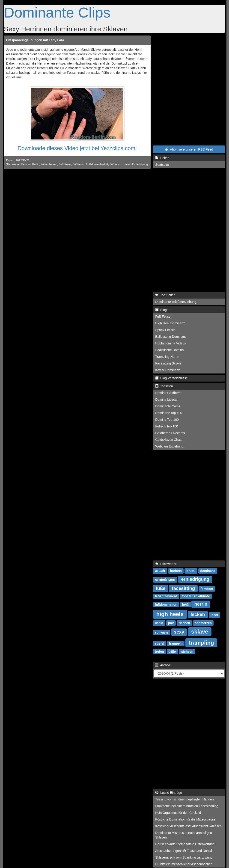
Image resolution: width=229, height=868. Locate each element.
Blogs (162, 310)
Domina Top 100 (167, 420)
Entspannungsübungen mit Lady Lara (35, 40)
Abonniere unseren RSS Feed (189, 149)
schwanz (162, 632)
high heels (170, 614)
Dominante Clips (57, 12)
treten (159, 652)
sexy (179, 632)
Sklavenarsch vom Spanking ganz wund (184, 857)
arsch (160, 571)
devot (127, 164)
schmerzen (203, 623)
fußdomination (166, 604)
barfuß (104, 164)
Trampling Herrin (167, 357)
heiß (185, 604)
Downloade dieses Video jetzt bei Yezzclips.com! (77, 148)
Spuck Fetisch (165, 330)
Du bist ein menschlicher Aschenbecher (183, 864)
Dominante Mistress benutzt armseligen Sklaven (184, 835)
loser (214, 615)
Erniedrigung (140, 164)
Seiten (162, 158)
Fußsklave (92, 164)
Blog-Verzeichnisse (171, 378)
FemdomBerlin (30, 164)
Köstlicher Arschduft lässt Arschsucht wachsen (188, 826)
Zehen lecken (49, 164)
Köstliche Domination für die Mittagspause (185, 819)
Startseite (162, 165)
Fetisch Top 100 (167, 426)
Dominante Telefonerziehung (176, 302)
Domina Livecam (167, 400)
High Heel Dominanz (170, 323)
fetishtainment (166, 596)
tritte (172, 652)
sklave (200, 632)
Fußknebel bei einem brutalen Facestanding (187, 806)
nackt (159, 623)
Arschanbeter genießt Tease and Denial (184, 851)
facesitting (183, 588)
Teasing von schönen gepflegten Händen (184, 799)
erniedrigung (195, 579)
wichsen (187, 652)
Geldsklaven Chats (169, 440)
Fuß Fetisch (164, 317)
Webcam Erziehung (169, 446)
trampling (201, 643)
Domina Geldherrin (169, 393)
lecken (198, 614)
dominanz (208, 571)
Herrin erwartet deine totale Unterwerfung (185, 844)
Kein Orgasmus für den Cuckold (178, 813)
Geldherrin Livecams (170, 433)
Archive (163, 665)
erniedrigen (165, 579)
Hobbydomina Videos (171, 343)
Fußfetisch (116, 164)
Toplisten (164, 386)
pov (171, 623)
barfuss (176, 571)
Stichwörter (166, 564)
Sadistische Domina (170, 350)
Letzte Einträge (169, 793)
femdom (207, 589)
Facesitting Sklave (168, 363)
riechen (184, 623)
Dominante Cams (168, 406)
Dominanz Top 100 (169, 413)
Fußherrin (79, 164)
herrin (201, 604)
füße (161, 588)
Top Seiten (165, 295)
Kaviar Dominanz (168, 370)
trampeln (176, 643)
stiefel (160, 643)
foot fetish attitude (196, 596)
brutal (191, 571)
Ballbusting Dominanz (171, 337)
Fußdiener (65, 164)
